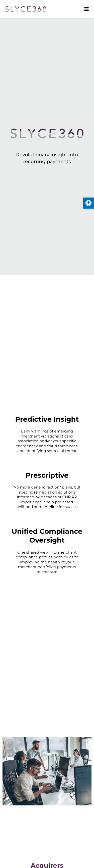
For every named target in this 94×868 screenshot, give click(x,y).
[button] (88, 203)
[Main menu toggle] (85, 9)
